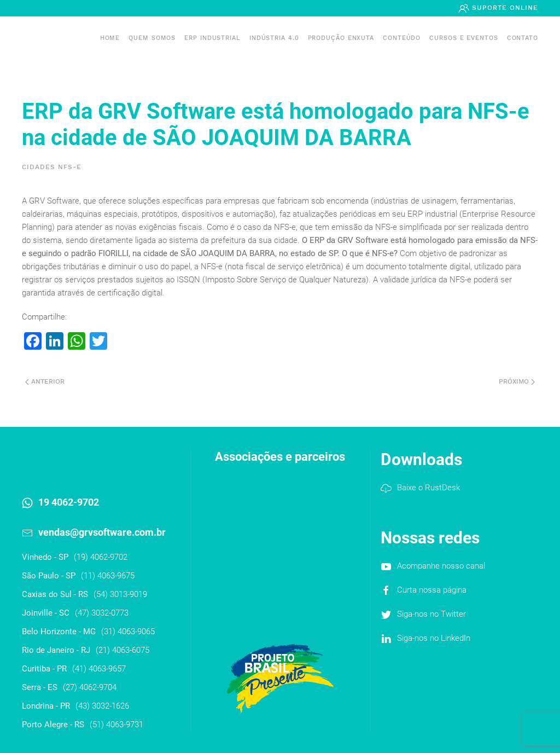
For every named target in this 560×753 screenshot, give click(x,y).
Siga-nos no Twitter (431, 614)
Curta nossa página (432, 590)
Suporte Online (504, 8)
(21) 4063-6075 (122, 650)
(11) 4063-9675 (108, 576)
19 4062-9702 (69, 502)
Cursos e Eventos (463, 38)
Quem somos (152, 38)
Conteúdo (402, 38)
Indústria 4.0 (274, 38)
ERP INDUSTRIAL (212, 38)
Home (110, 38)
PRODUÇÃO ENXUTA (341, 38)
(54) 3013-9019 (120, 594)
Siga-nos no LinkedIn (434, 638)
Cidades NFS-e (52, 167)
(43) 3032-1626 (102, 706)
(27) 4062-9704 (90, 687)
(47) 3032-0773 (102, 613)
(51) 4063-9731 (116, 725)
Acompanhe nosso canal (441, 566)
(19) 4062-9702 (101, 557)
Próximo (517, 381)
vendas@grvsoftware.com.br (102, 532)
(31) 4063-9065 (128, 632)
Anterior (45, 381)
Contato (523, 38)
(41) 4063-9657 (99, 669)
